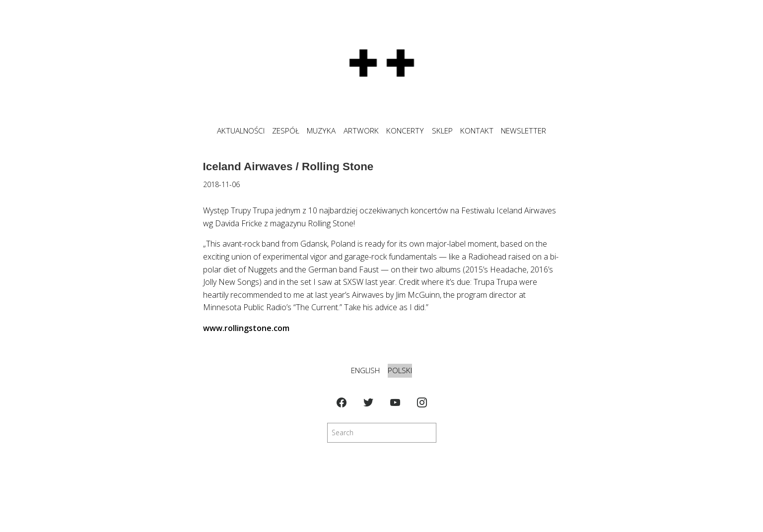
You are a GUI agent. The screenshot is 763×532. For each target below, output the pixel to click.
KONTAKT (477, 131)
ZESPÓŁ (286, 131)
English (365, 370)
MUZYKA (321, 131)
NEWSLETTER (523, 131)
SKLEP (442, 131)
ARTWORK (361, 131)
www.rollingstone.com (246, 328)
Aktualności (241, 131)
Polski (400, 370)
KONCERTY (405, 131)
